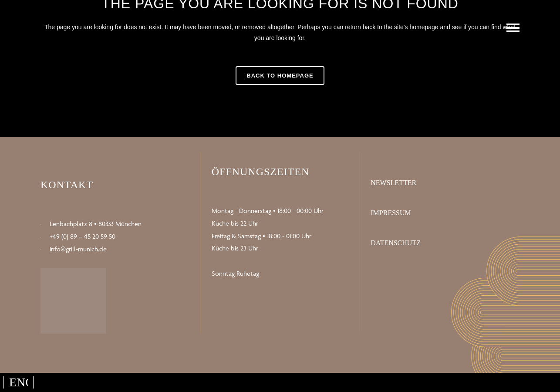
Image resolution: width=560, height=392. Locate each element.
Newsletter (393, 183)
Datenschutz (396, 243)
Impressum (391, 213)
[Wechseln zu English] (19, 382)
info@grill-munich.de (78, 249)
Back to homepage (280, 76)
